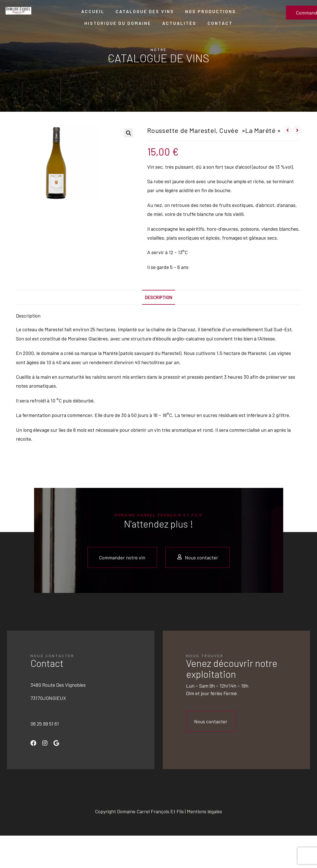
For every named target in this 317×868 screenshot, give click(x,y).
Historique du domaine (118, 23)
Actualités (179, 23)
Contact (220, 23)
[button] (128, 133)
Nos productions (211, 11)
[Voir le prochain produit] (297, 130)
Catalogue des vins (145, 11)
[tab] (159, 297)
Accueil (93, 11)
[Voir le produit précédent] (287, 130)
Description (159, 297)
